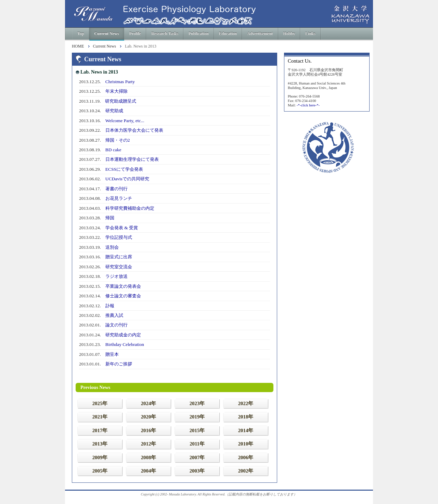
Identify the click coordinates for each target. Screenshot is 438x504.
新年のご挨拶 (119, 364)
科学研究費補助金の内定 (130, 208)
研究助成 (114, 111)
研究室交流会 (119, 267)
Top (81, 34)
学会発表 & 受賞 (122, 228)
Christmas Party (120, 82)
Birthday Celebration (125, 344)
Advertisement (260, 34)
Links (310, 34)
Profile (135, 34)
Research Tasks (165, 34)
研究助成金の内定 (123, 335)
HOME (78, 46)
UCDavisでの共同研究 (127, 179)
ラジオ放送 (117, 276)
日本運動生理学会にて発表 (132, 159)
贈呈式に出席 (119, 257)
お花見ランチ (119, 198)
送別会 (112, 247)
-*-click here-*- (308, 105)
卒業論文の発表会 (123, 286)
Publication (199, 34)
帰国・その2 (118, 140)
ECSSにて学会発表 (124, 169)
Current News (107, 34)
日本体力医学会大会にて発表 (134, 130)
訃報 (110, 306)
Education (228, 34)
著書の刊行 (117, 189)
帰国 (110, 218)
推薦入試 (114, 315)
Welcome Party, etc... (125, 121)
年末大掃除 (117, 91)
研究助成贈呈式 (121, 101)
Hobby (289, 34)
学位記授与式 (119, 237)
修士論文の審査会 (123, 296)
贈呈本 (112, 354)
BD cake (113, 150)
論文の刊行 (117, 325)
